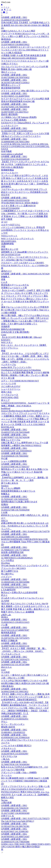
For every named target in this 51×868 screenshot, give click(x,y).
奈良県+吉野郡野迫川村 (12, 552)
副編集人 (5, 277)
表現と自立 (6, 392)
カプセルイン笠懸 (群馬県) (14, 120)
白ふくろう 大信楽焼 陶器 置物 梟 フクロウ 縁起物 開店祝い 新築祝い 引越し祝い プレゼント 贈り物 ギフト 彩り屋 (25, 375)
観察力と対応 (7, 798)
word (3, 670)
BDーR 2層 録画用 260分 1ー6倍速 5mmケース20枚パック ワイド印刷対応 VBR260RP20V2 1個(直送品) (25, 781)
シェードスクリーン (11, 389)
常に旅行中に (7, 574)
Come (4, 335)
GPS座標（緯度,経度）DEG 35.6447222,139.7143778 (25, 531)
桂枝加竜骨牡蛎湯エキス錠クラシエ (18, 491)
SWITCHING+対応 (10, 397)
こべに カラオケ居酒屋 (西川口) (16, 746)
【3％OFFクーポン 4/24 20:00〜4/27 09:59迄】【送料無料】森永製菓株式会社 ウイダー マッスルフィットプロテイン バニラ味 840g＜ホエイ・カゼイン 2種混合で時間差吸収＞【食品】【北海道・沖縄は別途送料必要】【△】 (25, 708)
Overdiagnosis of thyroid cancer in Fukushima (21, 370)
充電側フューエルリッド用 (14, 288)
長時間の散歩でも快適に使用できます (19, 502)
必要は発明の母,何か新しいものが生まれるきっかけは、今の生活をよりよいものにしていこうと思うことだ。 (25, 526)
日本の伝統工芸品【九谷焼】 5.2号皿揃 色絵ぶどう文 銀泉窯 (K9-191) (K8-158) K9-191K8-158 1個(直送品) (25, 25)
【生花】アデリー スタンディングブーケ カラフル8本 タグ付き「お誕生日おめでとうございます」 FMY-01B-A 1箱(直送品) (25, 164)
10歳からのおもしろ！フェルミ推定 (18, 31)
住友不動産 (6, 151)
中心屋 (4, 459)
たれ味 (4, 512)
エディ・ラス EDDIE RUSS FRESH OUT (20, 381)
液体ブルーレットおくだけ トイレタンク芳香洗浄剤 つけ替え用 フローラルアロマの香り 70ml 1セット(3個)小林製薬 (25, 310)
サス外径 (5, 672)
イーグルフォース (10, 395)
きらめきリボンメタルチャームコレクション (22, 598)
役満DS (5, 504)
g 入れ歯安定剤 (8, 590)
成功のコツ (6, 271)
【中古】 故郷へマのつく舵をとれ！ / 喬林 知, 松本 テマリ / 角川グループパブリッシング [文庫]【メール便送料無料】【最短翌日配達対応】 (25, 697)
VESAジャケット (9, 236)
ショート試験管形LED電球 (14, 461)
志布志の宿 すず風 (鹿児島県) (15, 332)
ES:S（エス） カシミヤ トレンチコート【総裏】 (24, 345)
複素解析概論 (7, 170)
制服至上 (5, 494)
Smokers (5, 486)
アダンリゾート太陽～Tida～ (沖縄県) (19, 773)
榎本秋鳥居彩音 (9, 633)
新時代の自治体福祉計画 (13, 329)
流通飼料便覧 (7, 244)
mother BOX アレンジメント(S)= (16, 367)
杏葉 (3, 279)
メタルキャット (9, 748)
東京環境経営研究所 (11, 88)
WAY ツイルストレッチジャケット (17, 239)
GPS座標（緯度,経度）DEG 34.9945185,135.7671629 (25, 274)
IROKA (4, 617)
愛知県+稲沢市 (8, 727)
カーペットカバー (10, 173)
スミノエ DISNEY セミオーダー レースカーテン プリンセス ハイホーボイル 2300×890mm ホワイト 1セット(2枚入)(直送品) (25, 50)
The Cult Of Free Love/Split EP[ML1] (18, 821)
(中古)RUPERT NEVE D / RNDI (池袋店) (20, 203)
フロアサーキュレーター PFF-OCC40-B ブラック (24, 189)
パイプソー (6, 577)
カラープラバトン (10, 348)
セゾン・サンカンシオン (13, 724)
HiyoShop (5, 563)
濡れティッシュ (9, 72)
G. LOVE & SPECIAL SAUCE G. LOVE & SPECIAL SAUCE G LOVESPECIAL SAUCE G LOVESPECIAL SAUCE (25, 146)
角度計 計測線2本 (9, 641)
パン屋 (4, 625)
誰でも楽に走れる (10, 483)
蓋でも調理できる (10, 571)
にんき (4, 282)
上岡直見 (5, 475)
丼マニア (5, 400)
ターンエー (6, 775)
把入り (4, 595)
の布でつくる (7, 816)
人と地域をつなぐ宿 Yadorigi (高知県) (19, 117)
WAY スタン (7, 342)
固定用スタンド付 (10, 249)
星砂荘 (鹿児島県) (10, 114)
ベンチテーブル (9, 365)
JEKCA (4, 521)
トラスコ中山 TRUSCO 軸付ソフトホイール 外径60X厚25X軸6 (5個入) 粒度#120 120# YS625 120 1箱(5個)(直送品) (25, 683)
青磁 (3, 351)
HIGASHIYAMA (9, 241)
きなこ (4, 721)
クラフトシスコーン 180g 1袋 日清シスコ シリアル (25, 91)
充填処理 (5, 327)
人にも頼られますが (11, 386)
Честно (4, 800)
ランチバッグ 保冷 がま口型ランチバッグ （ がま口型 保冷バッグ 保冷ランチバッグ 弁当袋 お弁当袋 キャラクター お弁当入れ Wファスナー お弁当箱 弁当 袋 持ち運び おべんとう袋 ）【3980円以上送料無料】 (25, 181)
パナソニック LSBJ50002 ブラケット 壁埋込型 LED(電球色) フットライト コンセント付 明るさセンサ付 (25, 230)
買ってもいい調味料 (11, 488)
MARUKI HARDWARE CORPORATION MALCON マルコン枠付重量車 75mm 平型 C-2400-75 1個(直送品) (25, 542)
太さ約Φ (5, 601)
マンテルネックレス (11, 654)
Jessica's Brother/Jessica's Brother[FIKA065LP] (22, 411)
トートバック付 (9, 384)
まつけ (4, 222)
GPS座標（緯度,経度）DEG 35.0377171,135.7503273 (25, 819)
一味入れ (5, 759)
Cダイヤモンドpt (9, 756)
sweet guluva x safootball (12, 154)
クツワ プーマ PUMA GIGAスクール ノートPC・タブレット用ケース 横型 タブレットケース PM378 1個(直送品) (25, 36)
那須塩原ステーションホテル (15, 285)
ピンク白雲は (7, 560)
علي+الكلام (6, 615)
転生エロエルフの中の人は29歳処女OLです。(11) (24, 767)
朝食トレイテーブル (11, 440)
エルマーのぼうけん (11, 225)
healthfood (6, 408)
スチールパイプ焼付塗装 (13, 770)
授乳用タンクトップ (11, 85)
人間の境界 (6, 803)
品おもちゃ (6, 667)
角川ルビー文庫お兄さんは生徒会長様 (19, 592)
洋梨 (3, 246)
